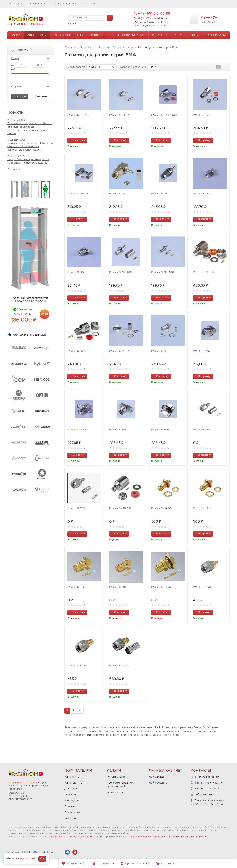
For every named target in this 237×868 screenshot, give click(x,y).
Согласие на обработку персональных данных (75, 837)
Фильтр (20, 50)
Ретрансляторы (186, 35)
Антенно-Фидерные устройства (79, 35)
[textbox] (90, 18)
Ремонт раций (116, 777)
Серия (30, 87)
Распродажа (216, 35)
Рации (15, 35)
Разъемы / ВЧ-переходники (116, 48)
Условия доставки (66, 4)
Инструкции (72, 801)
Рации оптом (115, 792)
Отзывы (70, 807)
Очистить (41, 97)
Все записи (14, 169)
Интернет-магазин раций (23, 783)
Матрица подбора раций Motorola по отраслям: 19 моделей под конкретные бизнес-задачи (30, 147)
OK (42, 859)
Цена (30, 59)
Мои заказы (156, 777)
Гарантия (71, 795)
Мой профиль (158, 783)
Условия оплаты (39, 4)
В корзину (77, 140)
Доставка (71, 789)
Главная (70, 48)
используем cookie (24, 859)
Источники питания (129, 35)
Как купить (17, 4)
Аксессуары (37, 35)
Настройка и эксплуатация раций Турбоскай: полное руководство (28, 161)
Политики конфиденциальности (188, 837)
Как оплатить (73, 783)
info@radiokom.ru (34, 24)
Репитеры (159, 35)
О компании (72, 812)
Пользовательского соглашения (148, 837)
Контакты (89, 4)
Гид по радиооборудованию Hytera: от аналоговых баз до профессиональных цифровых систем (30, 129)
